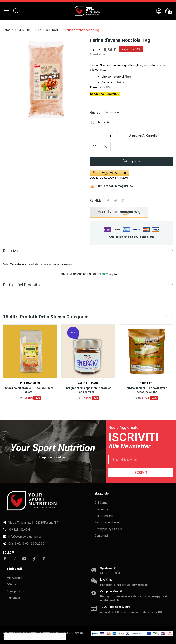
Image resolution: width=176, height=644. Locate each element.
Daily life (146, 383)
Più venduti (14, 598)
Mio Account (15, 578)
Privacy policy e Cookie (109, 529)
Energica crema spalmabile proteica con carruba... (88, 390)
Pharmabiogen (30, 383)
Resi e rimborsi (104, 516)
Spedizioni (101, 509)
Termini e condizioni (107, 522)
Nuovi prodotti (15, 591)
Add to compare (106, 147)
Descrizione (13, 251)
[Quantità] (102, 136)
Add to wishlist (95, 147)
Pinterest (123, 201)
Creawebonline (16, 637)
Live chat (106, 580)
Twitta (116, 201)
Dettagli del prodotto (21, 285)
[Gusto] (113, 113)
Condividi (108, 201)
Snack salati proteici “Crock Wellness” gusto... (30, 390)
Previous (162, 316)
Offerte (12, 584)
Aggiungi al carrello (143, 136)
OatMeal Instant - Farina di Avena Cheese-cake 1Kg (146, 390)
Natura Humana (88, 383)
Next (170, 316)
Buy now (132, 161)
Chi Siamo (101, 503)
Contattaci (101, 536)
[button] (132, 174)
